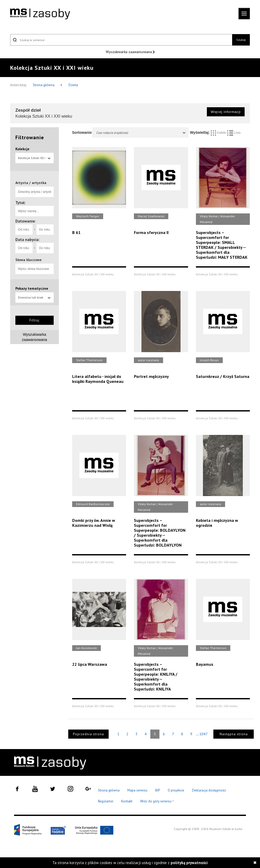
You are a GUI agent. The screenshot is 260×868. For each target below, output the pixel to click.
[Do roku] (45, 230)
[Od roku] (24, 230)
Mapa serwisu (137, 790)
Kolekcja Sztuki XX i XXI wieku (35, 160)
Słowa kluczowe (29, 260)
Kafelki (219, 133)
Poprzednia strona (88, 734)
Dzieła (73, 85)
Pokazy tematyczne (32, 288)
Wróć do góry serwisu (157, 802)
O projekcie (176, 790)
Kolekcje (22, 149)
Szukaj (241, 40)
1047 (203, 734)
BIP (158, 790)
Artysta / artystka (31, 183)
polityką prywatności (189, 863)
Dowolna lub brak (35, 297)
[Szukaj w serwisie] (121, 40)
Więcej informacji (226, 112)
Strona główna (44, 85)
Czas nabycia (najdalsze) (141, 133)
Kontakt (127, 801)
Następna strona (234, 734)
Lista (234, 133)
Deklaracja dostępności (209, 790)
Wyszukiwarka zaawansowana (129, 52)
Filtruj (34, 320)
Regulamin (106, 801)
